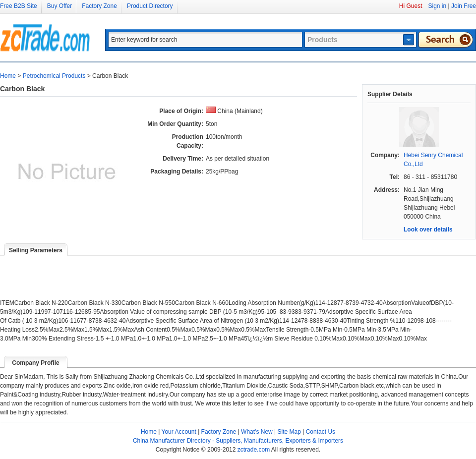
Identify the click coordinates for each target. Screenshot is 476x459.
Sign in (437, 6)
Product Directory (150, 6)
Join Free (464, 6)
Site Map (289, 432)
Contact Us (321, 432)
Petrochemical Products (54, 76)
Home (8, 76)
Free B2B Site (19, 6)
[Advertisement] (116, 271)
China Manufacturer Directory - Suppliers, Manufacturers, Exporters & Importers (238, 441)
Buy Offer (59, 6)
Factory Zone (99, 6)
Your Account (179, 432)
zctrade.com (254, 450)
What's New (257, 432)
